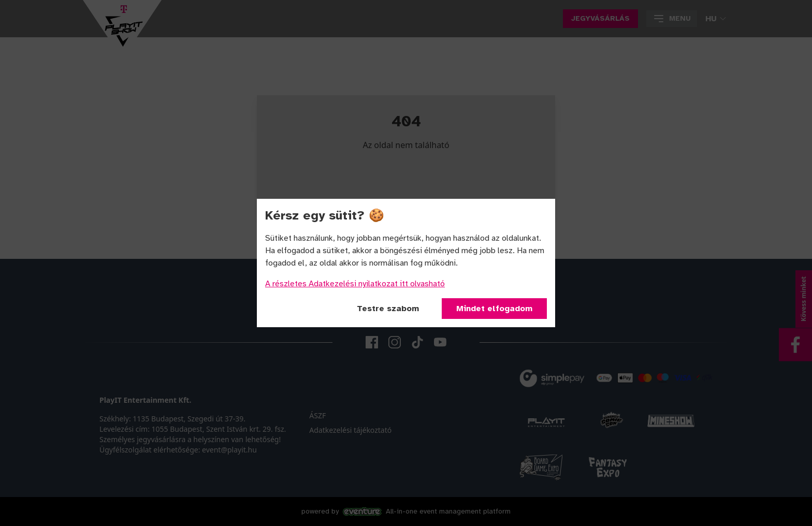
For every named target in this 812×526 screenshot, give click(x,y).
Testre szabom (388, 309)
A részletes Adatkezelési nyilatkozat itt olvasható (355, 284)
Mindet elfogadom (494, 309)
